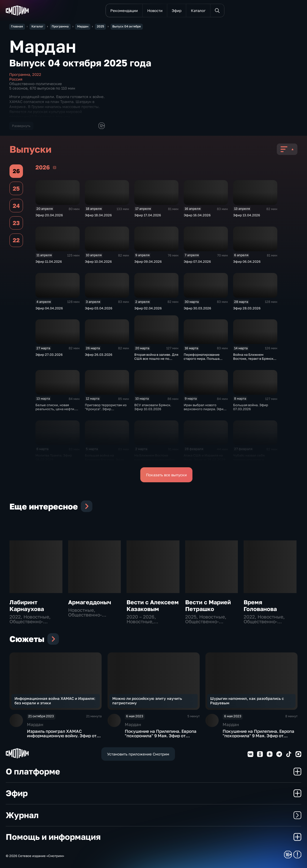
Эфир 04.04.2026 (49, 308)
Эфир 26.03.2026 (99, 355)
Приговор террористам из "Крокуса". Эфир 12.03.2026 (106, 409)
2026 (55, 167)
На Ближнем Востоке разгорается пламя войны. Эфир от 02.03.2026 (155, 459)
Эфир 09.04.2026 (148, 261)
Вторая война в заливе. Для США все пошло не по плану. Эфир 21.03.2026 (156, 359)
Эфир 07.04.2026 (197, 261)
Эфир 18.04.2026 (98, 215)
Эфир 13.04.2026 (247, 215)
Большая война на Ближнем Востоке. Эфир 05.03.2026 (105, 459)
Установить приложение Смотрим (138, 754)
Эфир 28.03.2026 (247, 308)
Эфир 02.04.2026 (148, 308)
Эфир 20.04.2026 (49, 215)
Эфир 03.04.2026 (99, 308)
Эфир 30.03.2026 (197, 308)
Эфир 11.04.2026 (49, 261)
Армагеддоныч (90, 602)
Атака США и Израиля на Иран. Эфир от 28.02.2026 (205, 457)
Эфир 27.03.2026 (49, 355)
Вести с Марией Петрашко (208, 605)
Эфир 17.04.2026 (148, 215)
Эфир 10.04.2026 (98, 261)
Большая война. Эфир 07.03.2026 (251, 407)
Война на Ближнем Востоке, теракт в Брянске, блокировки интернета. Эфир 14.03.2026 (255, 361)
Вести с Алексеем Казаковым (153, 605)
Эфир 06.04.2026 (247, 261)
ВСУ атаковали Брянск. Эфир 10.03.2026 (153, 407)
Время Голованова (260, 605)
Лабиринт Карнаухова (27, 605)
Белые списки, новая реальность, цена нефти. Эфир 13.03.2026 (55, 409)
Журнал (153, 815)
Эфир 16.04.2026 (197, 215)
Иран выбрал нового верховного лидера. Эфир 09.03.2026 (205, 409)
